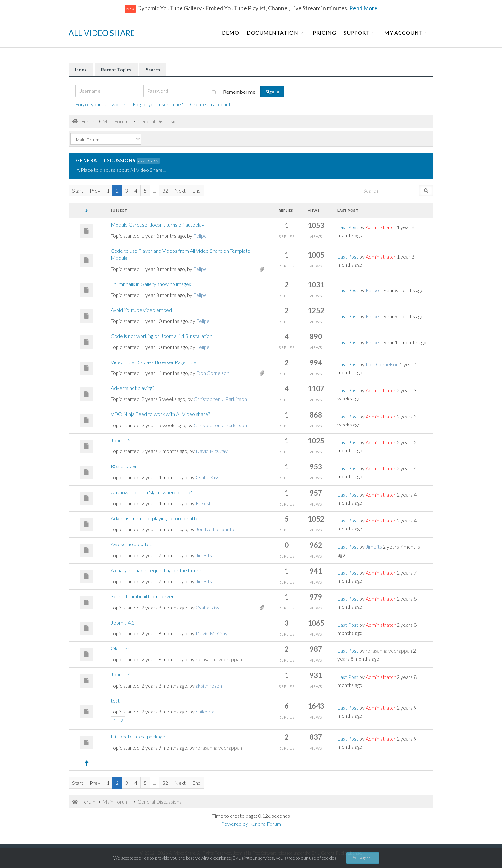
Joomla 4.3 (123, 622)
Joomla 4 (121, 674)
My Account (404, 32)
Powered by (235, 824)
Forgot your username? (158, 104)
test (115, 701)
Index (81, 70)
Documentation (273, 32)
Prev (95, 191)
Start (78, 191)
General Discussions (106, 160)
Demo (231, 32)
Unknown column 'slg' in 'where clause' (151, 492)
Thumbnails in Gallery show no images (151, 284)
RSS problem (125, 466)
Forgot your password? (100, 104)
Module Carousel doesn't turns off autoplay (158, 224)
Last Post (348, 227)
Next (180, 191)
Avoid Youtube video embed (141, 310)
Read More (363, 8)
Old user (120, 648)
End (196, 191)
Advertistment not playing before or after (156, 518)
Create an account (210, 104)
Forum (88, 121)
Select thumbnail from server (142, 596)
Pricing (324, 32)
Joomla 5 (121, 440)
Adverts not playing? (133, 388)
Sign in (272, 92)
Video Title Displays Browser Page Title (154, 362)
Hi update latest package (138, 736)
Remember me (233, 92)
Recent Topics (116, 70)
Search (153, 70)
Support (357, 32)
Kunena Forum (265, 824)
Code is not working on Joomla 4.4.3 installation (162, 336)
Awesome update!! (132, 544)
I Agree (365, 858)
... (154, 191)
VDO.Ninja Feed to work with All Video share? (160, 414)
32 (165, 191)
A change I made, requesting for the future (156, 570)
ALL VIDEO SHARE (102, 33)
